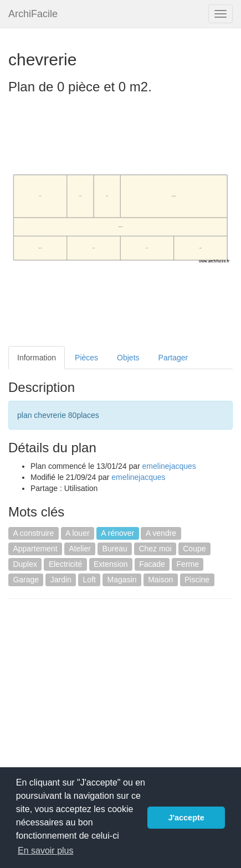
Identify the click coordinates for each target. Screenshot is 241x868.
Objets (128, 358)
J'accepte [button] (186, 818)
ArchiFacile (33, 14)
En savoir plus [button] (46, 851)
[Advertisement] (101, 688)
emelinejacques (169, 466)
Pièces (86, 358)
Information (37, 358)
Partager (173, 358)
